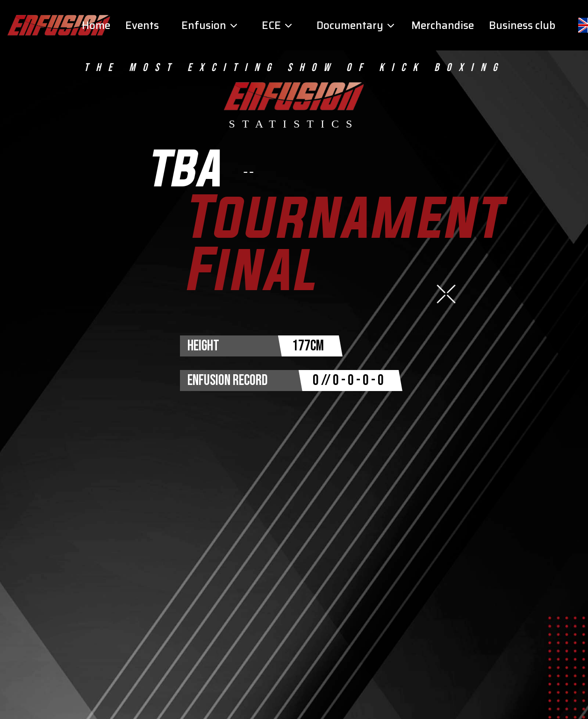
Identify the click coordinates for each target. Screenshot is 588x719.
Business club (522, 25)
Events (142, 25)
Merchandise (443, 25)
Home (96, 25)
